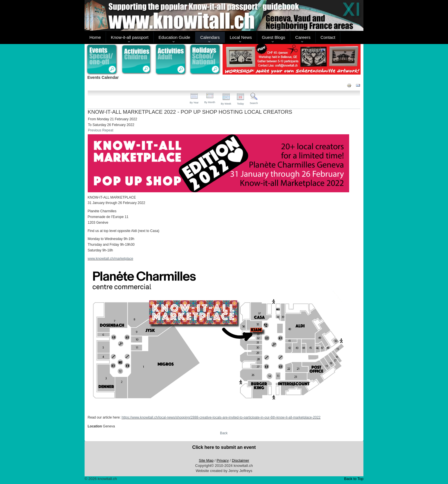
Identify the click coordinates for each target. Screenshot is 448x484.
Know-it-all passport (130, 37)
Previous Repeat (101, 130)
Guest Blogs (274, 37)
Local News (241, 37)
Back (224, 433)
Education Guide (174, 37)
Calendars (210, 37)
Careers (303, 37)
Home (95, 37)
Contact (328, 37)
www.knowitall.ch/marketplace (110, 259)
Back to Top (354, 479)
